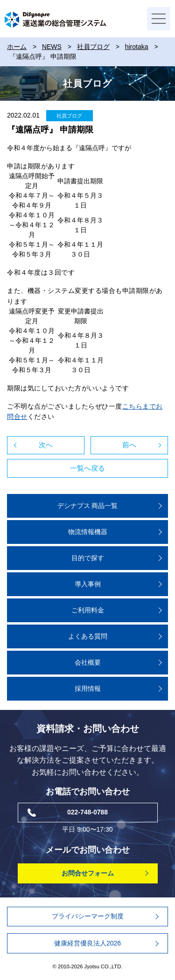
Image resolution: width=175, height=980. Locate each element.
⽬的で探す (88, 558)
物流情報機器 (88, 532)
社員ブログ (69, 116)
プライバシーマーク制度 (88, 916)
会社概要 (88, 662)
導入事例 (88, 584)
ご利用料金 (88, 610)
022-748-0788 (87, 812)
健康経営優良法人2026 (87, 943)
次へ (46, 445)
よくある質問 (88, 636)
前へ (129, 445)
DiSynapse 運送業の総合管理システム (56, 20)
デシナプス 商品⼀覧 (88, 506)
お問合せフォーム (88, 873)
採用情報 (88, 688)
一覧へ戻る (87, 468)
